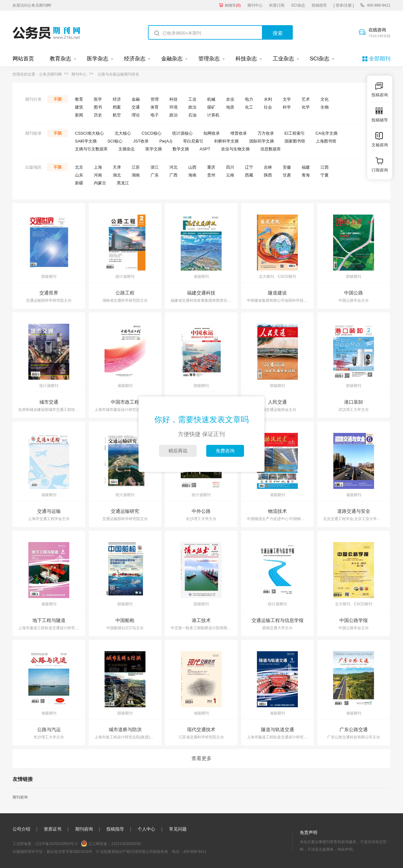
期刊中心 (255, 5)
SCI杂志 (298, 5)
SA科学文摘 (86, 141)
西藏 (249, 175)
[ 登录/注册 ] (344, 5)
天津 (117, 167)
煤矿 (211, 107)
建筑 (79, 107)
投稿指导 (319, 5)
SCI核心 (115, 141)
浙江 (155, 167)
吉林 (268, 167)
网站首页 (23, 59)
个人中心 (146, 829)
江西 (325, 167)
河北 (173, 167)
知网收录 (212, 133)
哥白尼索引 (193, 141)
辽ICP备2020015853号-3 (56, 844)
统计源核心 (182, 133)
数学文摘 (181, 149)
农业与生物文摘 (235, 149)
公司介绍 (21, 829)
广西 (173, 175)
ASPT (205, 149)
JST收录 (141, 141)
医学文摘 (154, 149)
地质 (230, 107)
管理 (155, 99)
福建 (306, 167)
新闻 (79, 115)
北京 (79, 167)
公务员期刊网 (50, 74)
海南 (192, 175)
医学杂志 (98, 59)
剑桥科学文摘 (226, 141)
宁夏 (325, 175)
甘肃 (287, 175)
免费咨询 (225, 451)
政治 (173, 115)
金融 (136, 99)
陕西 (268, 175)
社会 (268, 107)
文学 (287, 99)
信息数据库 (271, 149)
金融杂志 (172, 59)
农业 (230, 99)
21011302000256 (126, 844)
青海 (306, 175)
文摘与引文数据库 (91, 149)
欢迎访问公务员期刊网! (32, 5)
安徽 (287, 167)
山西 (192, 167)
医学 (98, 99)
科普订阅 (277, 5)
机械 (211, 99)
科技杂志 (246, 59)
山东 (79, 175)
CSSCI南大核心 (89, 133)
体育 (155, 107)
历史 (98, 115)
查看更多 (201, 758)
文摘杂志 (127, 149)
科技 (173, 99)
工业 (192, 99)
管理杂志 (209, 59)
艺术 (306, 99)
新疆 (79, 183)
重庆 (211, 167)
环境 (173, 107)
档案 (117, 107)
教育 (79, 99)
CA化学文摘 (326, 133)
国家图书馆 (295, 141)
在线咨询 (379, 33)
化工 (249, 107)
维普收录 (239, 133)
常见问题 (178, 829)
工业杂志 (283, 59)
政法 (192, 107)
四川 (230, 167)
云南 (230, 175)
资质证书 (53, 829)
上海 (98, 167)
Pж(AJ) (166, 141)
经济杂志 (135, 59)
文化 (325, 99)
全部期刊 (380, 59)
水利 (268, 99)
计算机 (213, 115)
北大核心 (123, 133)
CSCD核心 (152, 133)
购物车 (233, 5)
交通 (136, 107)
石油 (192, 115)
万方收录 (266, 133)
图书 (98, 107)
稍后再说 (178, 451)
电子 (155, 115)
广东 (155, 175)
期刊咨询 (20, 797)
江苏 (136, 167)
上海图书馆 (326, 141)
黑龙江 (123, 183)
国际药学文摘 (262, 141)
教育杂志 (60, 59)
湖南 (136, 175)
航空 (117, 115)
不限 (58, 99)
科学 (287, 107)
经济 (117, 99)
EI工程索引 (295, 133)
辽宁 (249, 167)
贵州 (211, 175)
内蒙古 (100, 183)
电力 (249, 99)
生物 (325, 107)
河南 (98, 175)
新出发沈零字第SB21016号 (69, 852)
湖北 (117, 175)
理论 (136, 115)
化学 (306, 107)
